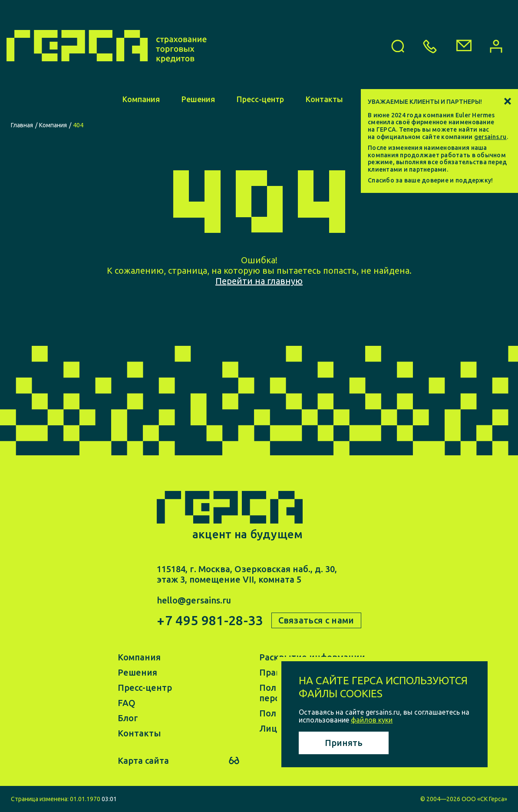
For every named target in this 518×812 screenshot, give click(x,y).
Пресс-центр (260, 99)
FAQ (127, 703)
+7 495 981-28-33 (210, 621)
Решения (198, 99)
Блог (128, 718)
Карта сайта (143, 761)
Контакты (324, 99)
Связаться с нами (316, 620)
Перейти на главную (259, 281)
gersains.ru (490, 137)
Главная (22, 125)
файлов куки (372, 720)
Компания (141, 99)
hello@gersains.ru (194, 600)
